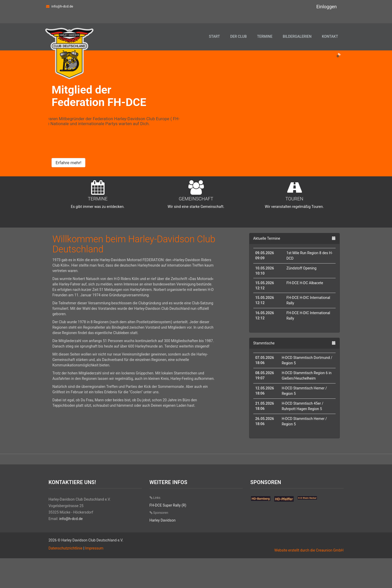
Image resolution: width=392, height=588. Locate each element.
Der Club (239, 36)
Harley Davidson (163, 550)
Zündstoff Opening (301, 298)
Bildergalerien (297, 36)
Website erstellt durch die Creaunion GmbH (309, 580)
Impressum (94, 578)
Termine (265, 36)
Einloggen (327, 7)
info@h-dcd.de (62, 6)
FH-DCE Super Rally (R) (168, 535)
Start (214, 36)
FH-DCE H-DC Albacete (305, 313)
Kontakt (330, 36)
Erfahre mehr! (69, 173)
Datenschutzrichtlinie (66, 578)
